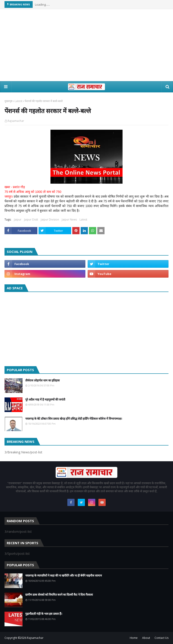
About (146, 638)
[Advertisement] (86, 45)
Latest (18, 101)
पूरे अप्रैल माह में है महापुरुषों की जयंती (45, 399)
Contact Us (162, 638)
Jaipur (18, 219)
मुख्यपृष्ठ (8, 101)
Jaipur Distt (31, 219)
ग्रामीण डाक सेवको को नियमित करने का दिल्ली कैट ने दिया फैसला (59, 595)
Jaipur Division (50, 219)
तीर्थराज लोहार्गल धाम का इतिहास (42, 380)
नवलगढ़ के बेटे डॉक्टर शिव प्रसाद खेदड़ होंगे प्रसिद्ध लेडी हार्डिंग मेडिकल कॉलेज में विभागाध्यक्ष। (74, 419)
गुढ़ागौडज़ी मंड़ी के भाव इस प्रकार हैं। (44, 614)
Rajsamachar (16, 121)
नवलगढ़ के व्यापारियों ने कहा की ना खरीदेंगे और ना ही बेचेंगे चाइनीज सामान (64, 575)
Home (134, 638)
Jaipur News (69, 219)
